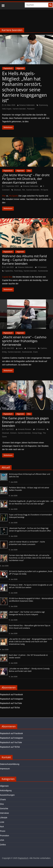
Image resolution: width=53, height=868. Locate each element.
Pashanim (31, 109)
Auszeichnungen (7, 795)
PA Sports (44, 190)
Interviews (4, 813)
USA (2, 840)
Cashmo (44, 348)
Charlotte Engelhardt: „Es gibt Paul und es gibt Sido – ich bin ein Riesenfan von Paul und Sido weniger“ (31, 502)
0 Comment (41, 267)
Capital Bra (9, 271)
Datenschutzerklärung (10, 764)
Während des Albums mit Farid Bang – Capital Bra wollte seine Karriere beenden (24, 260)
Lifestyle (4, 818)
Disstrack (17, 190)
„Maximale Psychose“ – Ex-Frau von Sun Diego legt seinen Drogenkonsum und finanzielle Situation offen (30, 529)
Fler (24, 190)
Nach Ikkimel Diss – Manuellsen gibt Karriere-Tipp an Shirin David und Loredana (30, 627)
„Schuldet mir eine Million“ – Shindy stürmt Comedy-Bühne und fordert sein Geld (29, 670)
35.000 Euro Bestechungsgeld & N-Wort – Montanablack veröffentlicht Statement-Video (31, 600)
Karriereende (43, 271)
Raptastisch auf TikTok (10, 708)
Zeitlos (3, 845)
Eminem (13, 433)
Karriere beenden (19, 109)
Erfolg (4, 352)
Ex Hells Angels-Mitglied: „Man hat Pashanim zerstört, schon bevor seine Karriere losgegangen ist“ (25, 87)
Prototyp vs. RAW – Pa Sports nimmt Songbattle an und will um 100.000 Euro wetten (31, 586)
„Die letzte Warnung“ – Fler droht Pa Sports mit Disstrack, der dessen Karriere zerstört (26, 179)
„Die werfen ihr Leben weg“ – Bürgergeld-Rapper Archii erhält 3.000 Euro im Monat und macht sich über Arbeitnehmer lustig (30, 642)
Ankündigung (6, 790)
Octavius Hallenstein (27, 105)
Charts (3, 799)
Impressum (5, 769)
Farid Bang (18, 271)
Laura (20, 348)
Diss (29, 171)
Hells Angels (7, 109)
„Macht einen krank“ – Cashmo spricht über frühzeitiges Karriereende (24, 341)
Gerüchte (4, 809)
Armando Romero (25, 429)
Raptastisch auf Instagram (12, 699)
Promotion (5, 836)
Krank (35, 352)
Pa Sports (13, 196)
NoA (2, 827)
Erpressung (43, 105)
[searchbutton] (50, 5)
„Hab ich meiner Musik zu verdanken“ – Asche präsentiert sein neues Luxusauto (27, 543)
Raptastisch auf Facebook (11, 694)
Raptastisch (8, 68)
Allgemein (20, 68)
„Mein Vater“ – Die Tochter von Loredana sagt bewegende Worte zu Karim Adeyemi (27, 613)
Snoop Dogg (37, 433)
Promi (3, 831)
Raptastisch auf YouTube (11, 703)
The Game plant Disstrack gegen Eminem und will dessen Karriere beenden (26, 422)
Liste (2, 822)
